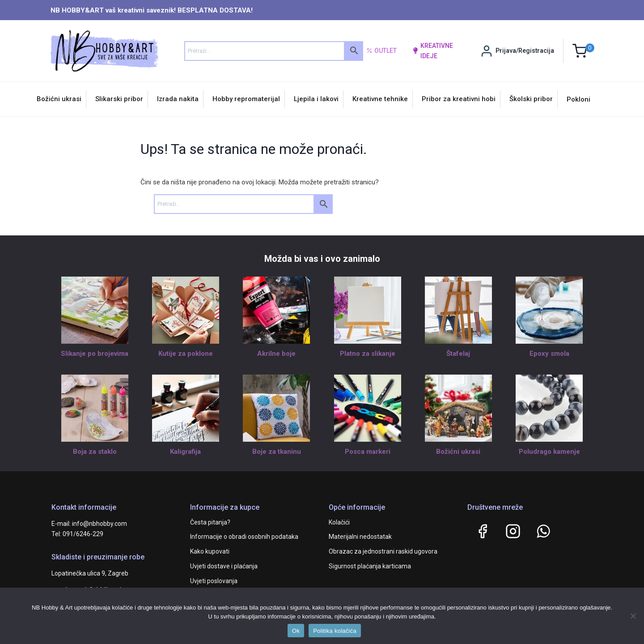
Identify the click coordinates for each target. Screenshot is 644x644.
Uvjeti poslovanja (214, 581)
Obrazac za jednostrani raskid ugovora (383, 551)
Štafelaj (458, 354)
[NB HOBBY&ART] (104, 51)
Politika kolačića (335, 631)
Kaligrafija (185, 452)
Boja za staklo (95, 452)
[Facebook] (483, 531)
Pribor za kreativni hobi (459, 99)
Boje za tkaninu (277, 452)
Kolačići (339, 522)
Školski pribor (531, 99)
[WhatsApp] (543, 531)
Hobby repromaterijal (246, 99)
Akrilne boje (276, 354)
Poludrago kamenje (549, 452)
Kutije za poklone (186, 354)
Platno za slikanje (368, 354)
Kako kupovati (210, 551)
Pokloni (578, 99)
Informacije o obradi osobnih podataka (244, 537)
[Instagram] (513, 531)
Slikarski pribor (119, 99)
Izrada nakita (178, 99)
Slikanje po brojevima (95, 354)
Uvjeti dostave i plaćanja (224, 566)
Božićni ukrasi (59, 99)
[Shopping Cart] (583, 51)
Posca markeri (368, 452)
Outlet (381, 51)
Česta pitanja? (210, 522)
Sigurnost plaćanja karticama (370, 566)
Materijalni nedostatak (360, 537)
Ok (296, 631)
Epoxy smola (549, 354)
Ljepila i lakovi (316, 99)
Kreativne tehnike (380, 99)
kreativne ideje (433, 51)
